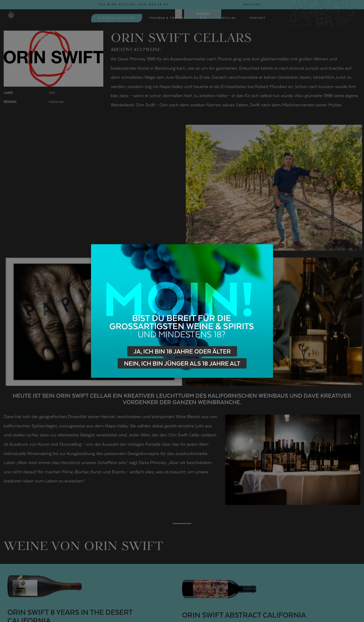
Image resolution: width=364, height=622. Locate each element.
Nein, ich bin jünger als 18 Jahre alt (182, 363)
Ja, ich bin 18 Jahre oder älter (182, 351)
